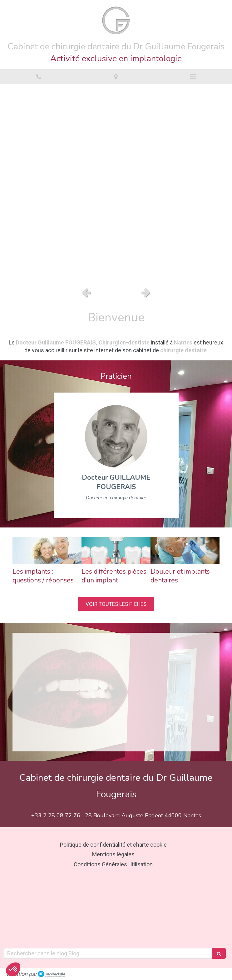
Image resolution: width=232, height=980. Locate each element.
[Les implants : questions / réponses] (47, 551)
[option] (116, 184)
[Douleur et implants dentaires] (185, 551)
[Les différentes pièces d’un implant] (116, 551)
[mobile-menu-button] (193, 77)
